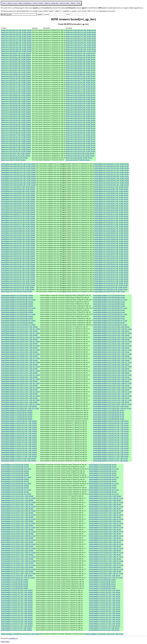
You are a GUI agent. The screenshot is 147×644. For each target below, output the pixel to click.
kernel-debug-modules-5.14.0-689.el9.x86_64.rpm (109, 419)
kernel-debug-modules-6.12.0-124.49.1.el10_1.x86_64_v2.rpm (112, 341)
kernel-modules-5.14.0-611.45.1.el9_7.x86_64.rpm (105, 596)
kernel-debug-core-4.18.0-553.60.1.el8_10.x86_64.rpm (111, 239)
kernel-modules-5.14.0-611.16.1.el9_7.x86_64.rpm (105, 622)
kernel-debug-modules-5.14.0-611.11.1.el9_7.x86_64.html (19, 456)
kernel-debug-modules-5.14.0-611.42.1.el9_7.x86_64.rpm (111, 429)
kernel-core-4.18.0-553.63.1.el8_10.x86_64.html (16, 101)
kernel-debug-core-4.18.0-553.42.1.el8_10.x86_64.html (18, 264)
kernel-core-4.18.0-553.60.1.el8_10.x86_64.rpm (80, 105)
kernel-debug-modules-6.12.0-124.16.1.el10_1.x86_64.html (19, 398)
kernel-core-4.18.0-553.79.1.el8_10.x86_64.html (16, 76)
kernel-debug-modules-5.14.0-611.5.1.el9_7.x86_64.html (19, 461)
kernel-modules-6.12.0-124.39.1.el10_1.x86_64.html (17, 529)
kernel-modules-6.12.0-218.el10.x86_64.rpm (103, 479)
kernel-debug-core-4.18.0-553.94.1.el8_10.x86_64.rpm (111, 189)
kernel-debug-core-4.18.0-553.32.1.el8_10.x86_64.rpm (111, 277)
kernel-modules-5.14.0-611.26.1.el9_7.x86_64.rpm (105, 615)
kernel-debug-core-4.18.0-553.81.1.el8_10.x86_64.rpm (111, 206)
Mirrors (73, 3)
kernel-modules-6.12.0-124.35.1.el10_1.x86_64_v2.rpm (106, 540)
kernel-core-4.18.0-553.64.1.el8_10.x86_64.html (16, 99)
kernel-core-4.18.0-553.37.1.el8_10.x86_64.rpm (80, 135)
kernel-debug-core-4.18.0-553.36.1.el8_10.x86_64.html (18, 271)
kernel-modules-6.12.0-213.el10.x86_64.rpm (103, 492)
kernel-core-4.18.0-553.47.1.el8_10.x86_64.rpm (80, 122)
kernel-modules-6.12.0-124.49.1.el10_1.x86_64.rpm (105, 509)
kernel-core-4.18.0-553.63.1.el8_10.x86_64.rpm (80, 101)
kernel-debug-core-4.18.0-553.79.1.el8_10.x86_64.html (18, 210)
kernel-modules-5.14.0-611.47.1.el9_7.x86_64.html (17, 594)
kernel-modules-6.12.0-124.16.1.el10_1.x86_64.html (17, 567)
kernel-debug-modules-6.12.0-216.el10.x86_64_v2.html (18, 321)
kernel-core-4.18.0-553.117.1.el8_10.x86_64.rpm (81, 36)
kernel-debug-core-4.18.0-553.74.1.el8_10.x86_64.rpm (111, 220)
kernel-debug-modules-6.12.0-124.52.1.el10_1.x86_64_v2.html (20, 337)
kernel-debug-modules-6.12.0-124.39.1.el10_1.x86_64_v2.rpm (112, 362)
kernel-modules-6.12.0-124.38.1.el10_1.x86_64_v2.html (18, 536)
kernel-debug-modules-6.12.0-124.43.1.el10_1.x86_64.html (19, 352)
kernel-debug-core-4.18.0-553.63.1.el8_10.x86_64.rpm (111, 235)
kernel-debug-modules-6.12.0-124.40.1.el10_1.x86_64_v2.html (20, 358)
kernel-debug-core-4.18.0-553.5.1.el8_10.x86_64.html (18, 289)
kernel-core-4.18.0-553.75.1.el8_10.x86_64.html (16, 85)
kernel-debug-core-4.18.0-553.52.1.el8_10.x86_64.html (18, 250)
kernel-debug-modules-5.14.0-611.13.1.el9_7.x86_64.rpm (111, 454)
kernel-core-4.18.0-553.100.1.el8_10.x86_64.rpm (81, 51)
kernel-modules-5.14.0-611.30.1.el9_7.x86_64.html (17, 611)
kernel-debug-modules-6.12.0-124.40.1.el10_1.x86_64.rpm (111, 356)
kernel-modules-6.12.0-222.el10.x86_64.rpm (103, 473)
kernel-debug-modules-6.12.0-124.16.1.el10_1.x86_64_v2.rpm (112, 400)
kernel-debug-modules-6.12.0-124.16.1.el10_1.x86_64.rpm (111, 398)
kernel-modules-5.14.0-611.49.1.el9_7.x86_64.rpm (105, 592)
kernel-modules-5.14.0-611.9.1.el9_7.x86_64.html (16, 628)
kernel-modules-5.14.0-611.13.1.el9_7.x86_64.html (17, 624)
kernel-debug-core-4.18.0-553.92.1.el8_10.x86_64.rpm (111, 191)
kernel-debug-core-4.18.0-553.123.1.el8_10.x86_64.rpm (112, 164)
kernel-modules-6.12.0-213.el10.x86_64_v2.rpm (104, 494)
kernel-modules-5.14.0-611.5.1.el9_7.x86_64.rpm (104, 630)
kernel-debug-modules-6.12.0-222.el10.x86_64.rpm (109, 304)
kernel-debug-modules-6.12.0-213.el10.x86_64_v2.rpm (110, 325)
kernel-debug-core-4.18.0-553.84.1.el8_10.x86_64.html (18, 199)
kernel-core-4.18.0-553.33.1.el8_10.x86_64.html (16, 141)
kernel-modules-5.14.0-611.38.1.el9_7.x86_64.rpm (105, 603)
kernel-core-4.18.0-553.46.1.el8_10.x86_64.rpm (80, 124)
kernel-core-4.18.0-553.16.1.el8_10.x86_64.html (16, 151)
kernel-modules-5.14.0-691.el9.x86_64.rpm (102, 586)
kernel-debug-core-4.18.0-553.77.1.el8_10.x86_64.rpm (111, 214)
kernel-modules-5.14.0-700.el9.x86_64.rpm (102, 580)
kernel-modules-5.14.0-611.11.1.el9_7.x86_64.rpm (105, 626)
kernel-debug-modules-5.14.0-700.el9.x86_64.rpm (109, 410)
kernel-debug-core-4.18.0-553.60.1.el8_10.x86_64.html (18, 239)
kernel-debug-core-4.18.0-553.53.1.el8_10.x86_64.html (18, 248)
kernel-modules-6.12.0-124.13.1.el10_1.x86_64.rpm (105, 571)
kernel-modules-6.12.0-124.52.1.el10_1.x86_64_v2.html (18, 506)
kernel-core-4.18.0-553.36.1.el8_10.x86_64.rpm (80, 137)
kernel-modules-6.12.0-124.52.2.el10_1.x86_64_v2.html (18, 502)
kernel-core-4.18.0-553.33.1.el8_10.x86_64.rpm (80, 141)
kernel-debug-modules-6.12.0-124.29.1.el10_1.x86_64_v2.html (20, 379)
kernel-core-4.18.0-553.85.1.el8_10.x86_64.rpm (80, 64)
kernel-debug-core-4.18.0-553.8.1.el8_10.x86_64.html (18, 287)
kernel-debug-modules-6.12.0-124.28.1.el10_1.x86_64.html (19, 381)
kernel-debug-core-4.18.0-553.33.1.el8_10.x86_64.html (18, 275)
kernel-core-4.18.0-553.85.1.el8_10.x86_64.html (16, 64)
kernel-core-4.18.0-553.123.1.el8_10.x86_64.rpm (81, 30)
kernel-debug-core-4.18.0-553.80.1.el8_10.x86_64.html (18, 208)
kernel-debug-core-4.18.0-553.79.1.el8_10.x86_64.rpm (111, 210)
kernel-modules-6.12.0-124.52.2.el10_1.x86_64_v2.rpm (106, 502)
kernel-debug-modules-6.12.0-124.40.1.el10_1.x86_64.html (19, 356)
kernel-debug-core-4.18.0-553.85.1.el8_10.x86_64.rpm (111, 197)
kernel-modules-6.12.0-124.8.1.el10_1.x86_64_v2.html (18, 578)
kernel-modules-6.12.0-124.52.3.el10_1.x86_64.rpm (105, 496)
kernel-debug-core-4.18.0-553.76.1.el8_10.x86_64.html (18, 216)
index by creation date (52, 3)
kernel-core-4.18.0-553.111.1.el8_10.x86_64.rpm (81, 41)
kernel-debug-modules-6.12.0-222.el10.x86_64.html (17, 304)
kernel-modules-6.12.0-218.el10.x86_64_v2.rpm (104, 483)
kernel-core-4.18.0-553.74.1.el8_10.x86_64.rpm (80, 87)
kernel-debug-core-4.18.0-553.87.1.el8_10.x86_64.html (18, 195)
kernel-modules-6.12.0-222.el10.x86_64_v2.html (16, 477)
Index (4, 3)
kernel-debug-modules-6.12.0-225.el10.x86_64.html (17, 295)
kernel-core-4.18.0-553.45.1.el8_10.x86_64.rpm (80, 126)
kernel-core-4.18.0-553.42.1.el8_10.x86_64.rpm (80, 131)
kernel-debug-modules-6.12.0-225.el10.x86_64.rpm (109, 295)
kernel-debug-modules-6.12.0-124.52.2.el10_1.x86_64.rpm (111, 331)
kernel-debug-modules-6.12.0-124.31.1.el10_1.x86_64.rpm (111, 373)
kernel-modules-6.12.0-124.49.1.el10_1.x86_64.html (17, 509)
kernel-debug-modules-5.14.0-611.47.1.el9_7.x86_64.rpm (111, 425)
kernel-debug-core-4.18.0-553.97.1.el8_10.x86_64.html (18, 187)
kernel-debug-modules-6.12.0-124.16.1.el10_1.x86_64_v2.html (20, 400)
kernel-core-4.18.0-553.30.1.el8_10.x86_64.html (16, 145)
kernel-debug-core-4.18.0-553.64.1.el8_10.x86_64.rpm (111, 233)
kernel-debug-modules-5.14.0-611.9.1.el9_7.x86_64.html (19, 459)
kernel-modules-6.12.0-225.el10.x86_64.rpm (103, 465)
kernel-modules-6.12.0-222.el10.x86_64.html (15, 473)
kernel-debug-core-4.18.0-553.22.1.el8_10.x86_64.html (18, 283)
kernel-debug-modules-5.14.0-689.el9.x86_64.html (17, 419)
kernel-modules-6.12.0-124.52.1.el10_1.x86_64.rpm (105, 504)
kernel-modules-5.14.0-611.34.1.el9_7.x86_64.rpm (105, 609)
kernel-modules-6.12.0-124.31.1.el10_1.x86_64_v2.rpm (106, 544)
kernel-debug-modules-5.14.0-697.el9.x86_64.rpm (109, 413)
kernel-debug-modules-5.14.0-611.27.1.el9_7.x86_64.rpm (111, 444)
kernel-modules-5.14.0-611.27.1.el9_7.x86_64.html (17, 613)
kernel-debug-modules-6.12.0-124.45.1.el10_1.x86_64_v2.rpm (112, 350)
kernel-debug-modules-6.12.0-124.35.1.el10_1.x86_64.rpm (111, 369)
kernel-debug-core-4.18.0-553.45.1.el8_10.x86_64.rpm (111, 260)
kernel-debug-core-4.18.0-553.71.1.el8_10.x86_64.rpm (111, 225)
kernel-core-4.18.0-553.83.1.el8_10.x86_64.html (16, 68)
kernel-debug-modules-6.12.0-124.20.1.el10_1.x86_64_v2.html (20, 396)
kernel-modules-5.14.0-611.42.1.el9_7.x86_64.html (17, 599)
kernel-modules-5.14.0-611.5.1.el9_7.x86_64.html (16, 630)
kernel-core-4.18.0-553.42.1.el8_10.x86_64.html (16, 131)
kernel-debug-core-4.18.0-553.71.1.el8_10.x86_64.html (18, 225)
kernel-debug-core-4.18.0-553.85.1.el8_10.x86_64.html (18, 197)
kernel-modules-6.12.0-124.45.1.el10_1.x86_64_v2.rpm (106, 519)
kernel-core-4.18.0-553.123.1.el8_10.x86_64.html (16, 30)
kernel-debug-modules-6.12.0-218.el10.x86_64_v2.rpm (110, 314)
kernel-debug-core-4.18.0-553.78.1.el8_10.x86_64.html (18, 212)
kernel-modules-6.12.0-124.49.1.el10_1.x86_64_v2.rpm (106, 511)
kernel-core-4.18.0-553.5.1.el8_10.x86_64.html (16, 156)
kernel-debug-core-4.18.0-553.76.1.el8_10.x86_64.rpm (111, 216)
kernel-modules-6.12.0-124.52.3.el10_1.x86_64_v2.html (18, 498)
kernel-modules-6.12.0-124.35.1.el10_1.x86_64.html (17, 538)
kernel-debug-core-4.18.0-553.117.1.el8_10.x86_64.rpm (112, 170)
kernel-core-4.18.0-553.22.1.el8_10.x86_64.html (16, 149)
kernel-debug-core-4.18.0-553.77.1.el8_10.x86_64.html (18, 214)
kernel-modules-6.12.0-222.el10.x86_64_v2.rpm (104, 477)
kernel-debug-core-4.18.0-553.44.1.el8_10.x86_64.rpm (111, 262)
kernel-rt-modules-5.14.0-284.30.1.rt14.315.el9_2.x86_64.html (20, 634)
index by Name (65, 3)
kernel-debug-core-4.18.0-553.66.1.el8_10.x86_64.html (18, 231)
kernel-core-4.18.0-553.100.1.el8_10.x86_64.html (16, 51)
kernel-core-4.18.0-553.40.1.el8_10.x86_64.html (16, 133)
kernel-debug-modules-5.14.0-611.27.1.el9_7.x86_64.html (19, 444)
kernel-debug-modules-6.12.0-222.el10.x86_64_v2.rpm (110, 308)
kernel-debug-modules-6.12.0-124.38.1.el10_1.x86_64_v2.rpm (112, 367)
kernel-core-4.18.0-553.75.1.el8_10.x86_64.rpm (80, 85)
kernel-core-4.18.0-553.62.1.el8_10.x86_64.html (16, 103)
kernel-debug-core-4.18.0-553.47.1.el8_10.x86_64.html (18, 256)
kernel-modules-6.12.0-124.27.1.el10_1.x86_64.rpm (105, 555)
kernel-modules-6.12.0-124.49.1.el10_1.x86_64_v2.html (18, 511)
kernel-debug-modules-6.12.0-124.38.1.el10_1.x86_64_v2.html (20, 367)
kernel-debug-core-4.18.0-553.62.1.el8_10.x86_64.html (18, 237)
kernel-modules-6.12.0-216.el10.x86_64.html (15, 486)
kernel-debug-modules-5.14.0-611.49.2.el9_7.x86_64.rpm (111, 421)
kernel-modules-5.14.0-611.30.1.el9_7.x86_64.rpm (105, 611)
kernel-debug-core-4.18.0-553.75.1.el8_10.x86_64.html (18, 218)
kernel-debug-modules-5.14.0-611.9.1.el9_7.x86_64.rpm (110, 459)
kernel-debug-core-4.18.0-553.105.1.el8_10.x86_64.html (18, 181)
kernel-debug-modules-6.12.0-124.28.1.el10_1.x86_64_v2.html (20, 383)
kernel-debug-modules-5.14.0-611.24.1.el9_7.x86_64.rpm (111, 448)
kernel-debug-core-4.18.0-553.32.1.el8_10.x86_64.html (18, 277)
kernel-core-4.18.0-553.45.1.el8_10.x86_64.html (16, 126)
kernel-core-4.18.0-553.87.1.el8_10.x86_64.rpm (80, 62)
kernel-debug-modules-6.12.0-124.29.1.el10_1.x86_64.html (19, 377)
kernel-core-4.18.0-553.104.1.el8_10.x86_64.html (16, 49)
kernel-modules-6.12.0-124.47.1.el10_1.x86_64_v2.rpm (106, 515)
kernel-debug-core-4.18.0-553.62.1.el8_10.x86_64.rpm (111, 237)
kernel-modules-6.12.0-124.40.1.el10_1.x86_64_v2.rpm (106, 527)
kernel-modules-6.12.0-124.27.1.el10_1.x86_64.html (17, 555)
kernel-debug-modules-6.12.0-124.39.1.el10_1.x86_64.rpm (111, 360)
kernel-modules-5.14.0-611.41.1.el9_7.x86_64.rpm (105, 601)
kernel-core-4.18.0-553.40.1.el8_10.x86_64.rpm (80, 133)
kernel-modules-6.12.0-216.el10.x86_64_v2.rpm (104, 490)
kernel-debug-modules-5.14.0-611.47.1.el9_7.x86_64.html (19, 425)
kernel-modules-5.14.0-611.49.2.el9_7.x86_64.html (17, 590)
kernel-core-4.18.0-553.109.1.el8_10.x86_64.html (16, 43)
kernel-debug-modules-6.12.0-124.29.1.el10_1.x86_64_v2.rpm (112, 379)
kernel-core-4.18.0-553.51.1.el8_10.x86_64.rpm (80, 118)
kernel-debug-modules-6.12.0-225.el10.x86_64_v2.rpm (110, 300)
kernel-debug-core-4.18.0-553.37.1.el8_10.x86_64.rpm (111, 268)
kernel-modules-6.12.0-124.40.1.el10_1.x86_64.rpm (105, 525)
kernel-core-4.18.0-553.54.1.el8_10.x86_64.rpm (80, 112)
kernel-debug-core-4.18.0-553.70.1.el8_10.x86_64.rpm (111, 227)
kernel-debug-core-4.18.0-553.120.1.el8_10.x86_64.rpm (112, 168)
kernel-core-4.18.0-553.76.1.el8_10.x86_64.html (16, 82)
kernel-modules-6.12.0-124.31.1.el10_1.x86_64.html (17, 542)
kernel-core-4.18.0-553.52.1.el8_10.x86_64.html (16, 116)
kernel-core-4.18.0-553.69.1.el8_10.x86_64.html (16, 95)
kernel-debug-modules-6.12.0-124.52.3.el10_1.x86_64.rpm (111, 327)
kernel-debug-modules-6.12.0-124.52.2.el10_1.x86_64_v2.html (20, 333)
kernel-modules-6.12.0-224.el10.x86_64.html (15, 471)
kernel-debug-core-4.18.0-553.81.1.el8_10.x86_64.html (18, 206)
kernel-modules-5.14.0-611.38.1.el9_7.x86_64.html (17, 603)
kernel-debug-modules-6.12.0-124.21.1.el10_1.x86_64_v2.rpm (112, 392)
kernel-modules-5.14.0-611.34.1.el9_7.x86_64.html (17, 609)
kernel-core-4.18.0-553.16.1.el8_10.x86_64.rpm (80, 151)
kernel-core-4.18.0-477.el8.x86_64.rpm (78, 160)
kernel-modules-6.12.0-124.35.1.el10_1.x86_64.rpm (105, 538)
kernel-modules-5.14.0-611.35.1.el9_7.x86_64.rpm (105, 607)
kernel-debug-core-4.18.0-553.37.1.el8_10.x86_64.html (18, 268)
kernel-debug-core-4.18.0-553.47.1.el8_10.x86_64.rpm (111, 256)
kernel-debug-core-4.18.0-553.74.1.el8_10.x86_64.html (18, 220)
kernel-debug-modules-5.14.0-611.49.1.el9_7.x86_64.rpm (111, 423)
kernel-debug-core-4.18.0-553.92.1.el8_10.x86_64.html (18, 191)
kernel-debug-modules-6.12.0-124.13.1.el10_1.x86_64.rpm (111, 402)
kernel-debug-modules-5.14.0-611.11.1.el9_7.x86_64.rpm (111, 456)
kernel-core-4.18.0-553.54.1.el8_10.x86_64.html (16, 112)
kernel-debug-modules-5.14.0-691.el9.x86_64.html (17, 417)
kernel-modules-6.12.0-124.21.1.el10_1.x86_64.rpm (105, 559)
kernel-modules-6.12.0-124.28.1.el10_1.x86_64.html (17, 550)
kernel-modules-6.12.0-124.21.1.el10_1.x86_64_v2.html (18, 561)
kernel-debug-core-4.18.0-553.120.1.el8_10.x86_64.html (18, 168)
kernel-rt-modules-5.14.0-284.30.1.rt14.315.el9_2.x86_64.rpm (104, 634)
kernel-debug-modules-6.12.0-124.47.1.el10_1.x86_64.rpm (111, 344)
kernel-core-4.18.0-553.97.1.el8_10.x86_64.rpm (80, 53)
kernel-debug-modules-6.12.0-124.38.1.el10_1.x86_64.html (19, 364)
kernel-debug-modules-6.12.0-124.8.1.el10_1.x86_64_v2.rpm (112, 408)
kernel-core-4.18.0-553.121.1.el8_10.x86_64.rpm (81, 32)
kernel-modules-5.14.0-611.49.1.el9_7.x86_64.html (17, 592)
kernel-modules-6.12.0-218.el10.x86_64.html (15, 479)
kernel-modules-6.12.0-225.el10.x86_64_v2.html (16, 469)
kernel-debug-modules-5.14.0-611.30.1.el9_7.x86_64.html (19, 442)
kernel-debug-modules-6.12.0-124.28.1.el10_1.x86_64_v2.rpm (112, 383)
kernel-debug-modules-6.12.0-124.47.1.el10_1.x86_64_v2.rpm (112, 346)
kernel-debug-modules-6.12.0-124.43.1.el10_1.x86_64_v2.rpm (112, 354)
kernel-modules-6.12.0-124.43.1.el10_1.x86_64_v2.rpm (106, 523)
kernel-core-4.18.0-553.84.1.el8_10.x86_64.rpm (80, 66)
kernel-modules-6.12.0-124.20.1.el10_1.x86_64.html (17, 563)
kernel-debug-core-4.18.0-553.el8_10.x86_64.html (17, 291)
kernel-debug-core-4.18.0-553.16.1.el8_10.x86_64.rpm (111, 285)
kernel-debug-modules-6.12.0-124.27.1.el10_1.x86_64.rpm (111, 385)
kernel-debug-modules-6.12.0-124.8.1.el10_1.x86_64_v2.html (20, 408)
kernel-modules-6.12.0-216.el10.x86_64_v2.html (16, 490)
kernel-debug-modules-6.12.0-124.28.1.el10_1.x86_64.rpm (111, 381)
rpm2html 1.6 (13, 638)
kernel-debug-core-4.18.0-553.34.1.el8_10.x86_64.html (18, 273)
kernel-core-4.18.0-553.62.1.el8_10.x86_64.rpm (80, 103)
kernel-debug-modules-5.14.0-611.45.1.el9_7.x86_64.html (19, 427)
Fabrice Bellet (5, 642)
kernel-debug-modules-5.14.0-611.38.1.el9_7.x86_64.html (19, 433)
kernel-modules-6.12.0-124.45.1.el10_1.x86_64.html (17, 517)
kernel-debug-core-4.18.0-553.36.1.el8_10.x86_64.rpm (111, 271)
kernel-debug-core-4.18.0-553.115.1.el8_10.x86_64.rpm (112, 172)
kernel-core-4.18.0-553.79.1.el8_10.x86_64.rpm (80, 76)
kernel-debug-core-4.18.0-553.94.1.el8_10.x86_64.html (18, 189)
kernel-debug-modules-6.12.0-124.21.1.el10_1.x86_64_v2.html (20, 392)
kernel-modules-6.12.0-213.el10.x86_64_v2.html (16, 494)
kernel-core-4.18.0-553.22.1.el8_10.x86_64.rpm (80, 149)
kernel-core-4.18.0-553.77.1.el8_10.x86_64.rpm (80, 80)
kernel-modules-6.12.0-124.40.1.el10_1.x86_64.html (17, 525)
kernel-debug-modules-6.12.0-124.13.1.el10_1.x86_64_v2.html (20, 404)
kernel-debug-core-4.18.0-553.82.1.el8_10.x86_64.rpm (111, 204)
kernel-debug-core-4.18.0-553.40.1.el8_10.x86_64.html (18, 266)
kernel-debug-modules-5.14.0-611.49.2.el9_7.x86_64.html (19, 421)
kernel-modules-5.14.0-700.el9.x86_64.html (15, 580)
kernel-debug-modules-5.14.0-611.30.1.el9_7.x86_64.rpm (111, 442)
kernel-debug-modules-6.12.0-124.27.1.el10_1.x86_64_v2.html (20, 387)
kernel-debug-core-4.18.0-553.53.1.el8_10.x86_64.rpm (111, 248)
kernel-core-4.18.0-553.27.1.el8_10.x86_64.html (16, 147)
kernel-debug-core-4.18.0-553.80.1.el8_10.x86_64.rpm (111, 208)
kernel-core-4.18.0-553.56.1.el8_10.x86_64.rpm (80, 110)
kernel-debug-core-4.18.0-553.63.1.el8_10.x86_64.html (18, 235)
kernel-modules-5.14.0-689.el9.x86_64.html (15, 588)
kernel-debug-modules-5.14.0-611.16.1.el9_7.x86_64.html (19, 452)
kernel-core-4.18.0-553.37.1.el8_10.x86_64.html (16, 135)
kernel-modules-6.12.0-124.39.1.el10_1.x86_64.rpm (105, 529)
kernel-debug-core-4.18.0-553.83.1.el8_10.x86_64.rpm (111, 201)
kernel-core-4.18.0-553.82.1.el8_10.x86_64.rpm (80, 70)
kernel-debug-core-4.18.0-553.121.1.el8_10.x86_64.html (18, 166)
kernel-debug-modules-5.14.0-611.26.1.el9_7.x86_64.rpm (111, 446)
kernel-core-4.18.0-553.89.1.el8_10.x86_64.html (16, 59)
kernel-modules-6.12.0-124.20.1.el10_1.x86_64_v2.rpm (106, 565)
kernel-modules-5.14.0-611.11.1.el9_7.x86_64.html (17, 626)
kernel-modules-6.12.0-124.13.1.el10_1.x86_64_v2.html (18, 573)
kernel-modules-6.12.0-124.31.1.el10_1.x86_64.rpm (105, 542)
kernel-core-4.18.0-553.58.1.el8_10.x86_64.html (16, 108)
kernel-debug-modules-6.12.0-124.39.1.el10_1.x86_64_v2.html (20, 362)
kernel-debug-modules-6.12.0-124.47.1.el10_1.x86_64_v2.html (20, 346)
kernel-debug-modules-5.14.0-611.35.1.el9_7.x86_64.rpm (111, 438)
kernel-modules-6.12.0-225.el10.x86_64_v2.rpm (104, 469)
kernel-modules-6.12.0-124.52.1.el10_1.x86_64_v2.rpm (106, 506)
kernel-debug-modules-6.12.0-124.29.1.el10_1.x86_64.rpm (111, 377)
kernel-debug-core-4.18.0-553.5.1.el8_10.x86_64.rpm (111, 289)
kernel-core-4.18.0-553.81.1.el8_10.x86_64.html (16, 72)
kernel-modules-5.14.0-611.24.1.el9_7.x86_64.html (17, 617)
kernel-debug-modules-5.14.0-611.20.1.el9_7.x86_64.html (19, 450)
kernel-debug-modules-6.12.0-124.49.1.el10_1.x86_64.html (19, 339)
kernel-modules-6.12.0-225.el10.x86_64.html (15, 465)
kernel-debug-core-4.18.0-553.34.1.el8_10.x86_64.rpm (111, 273)
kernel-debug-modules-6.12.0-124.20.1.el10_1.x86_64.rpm (111, 394)
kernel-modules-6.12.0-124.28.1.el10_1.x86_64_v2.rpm (106, 552)
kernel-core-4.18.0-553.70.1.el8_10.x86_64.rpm (80, 93)
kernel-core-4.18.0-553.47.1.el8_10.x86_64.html (16, 122)
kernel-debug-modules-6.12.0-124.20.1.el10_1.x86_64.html (19, 394)
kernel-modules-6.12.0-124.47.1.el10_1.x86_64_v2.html (18, 515)
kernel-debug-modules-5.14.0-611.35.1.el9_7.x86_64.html (19, 438)
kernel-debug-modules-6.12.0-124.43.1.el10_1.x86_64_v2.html (20, 354)
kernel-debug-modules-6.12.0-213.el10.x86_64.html (17, 323)
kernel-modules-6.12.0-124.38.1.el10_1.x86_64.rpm (105, 534)
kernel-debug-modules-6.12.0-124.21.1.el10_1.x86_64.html (19, 390)
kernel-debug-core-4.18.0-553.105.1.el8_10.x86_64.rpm (112, 181)
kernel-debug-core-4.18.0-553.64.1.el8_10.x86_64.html (18, 233)
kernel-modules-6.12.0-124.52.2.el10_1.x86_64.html (17, 500)
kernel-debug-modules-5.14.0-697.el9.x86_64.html (17, 413)
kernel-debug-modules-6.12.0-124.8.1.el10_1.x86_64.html (19, 406)
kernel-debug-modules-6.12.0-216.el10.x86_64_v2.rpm (110, 321)
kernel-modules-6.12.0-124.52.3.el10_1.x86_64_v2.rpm (106, 498)
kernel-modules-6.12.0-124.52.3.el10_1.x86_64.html (17, 496)
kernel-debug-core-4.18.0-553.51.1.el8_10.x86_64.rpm (111, 252)
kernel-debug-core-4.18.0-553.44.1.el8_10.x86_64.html (18, 262)
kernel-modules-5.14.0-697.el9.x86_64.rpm (102, 582)
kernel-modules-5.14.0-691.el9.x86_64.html (15, 586)
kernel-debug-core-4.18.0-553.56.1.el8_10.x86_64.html (18, 243)
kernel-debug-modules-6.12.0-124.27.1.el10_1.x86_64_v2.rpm (112, 387)
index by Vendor (38, 3)
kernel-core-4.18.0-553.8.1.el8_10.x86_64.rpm (80, 154)
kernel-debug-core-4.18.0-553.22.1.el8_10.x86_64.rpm (111, 283)
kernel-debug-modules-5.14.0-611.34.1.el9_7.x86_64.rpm (111, 440)
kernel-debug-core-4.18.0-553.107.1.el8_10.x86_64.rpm (112, 178)
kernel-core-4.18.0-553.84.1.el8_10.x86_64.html (16, 66)
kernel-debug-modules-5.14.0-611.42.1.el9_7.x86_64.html (19, 429)
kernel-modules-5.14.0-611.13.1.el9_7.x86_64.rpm (105, 624)
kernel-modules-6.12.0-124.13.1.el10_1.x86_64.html (17, 571)
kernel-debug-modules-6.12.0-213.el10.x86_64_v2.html (18, 325)
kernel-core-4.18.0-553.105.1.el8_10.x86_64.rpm (81, 47)
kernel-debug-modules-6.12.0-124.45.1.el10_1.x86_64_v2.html (20, 350)
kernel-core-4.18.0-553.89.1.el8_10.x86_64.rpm (80, 59)
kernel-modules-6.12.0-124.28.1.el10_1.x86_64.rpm (105, 550)
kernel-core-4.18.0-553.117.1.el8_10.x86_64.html (16, 36)
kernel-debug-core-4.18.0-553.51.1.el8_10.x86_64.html (18, 252)
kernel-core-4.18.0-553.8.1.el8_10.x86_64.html (16, 154)
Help (79, 3)
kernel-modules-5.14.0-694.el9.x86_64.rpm (102, 584)
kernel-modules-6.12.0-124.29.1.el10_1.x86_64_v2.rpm (106, 548)
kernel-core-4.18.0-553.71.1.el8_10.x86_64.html (16, 91)
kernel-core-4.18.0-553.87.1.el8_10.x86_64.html (16, 62)
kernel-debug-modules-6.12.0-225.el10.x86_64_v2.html (18, 300)
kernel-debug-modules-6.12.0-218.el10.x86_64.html (17, 310)
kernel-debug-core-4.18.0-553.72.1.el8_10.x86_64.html (18, 222)
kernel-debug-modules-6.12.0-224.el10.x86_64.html (17, 302)
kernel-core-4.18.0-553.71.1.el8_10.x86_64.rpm (80, 91)
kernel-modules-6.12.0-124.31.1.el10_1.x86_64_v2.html (18, 544)
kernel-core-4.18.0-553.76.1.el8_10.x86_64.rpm (80, 82)
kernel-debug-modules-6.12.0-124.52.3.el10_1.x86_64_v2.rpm (112, 329)
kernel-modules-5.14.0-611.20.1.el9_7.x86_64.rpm (105, 619)
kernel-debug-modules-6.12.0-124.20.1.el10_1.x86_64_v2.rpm (112, 396)
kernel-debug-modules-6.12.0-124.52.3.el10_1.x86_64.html (19, 327)
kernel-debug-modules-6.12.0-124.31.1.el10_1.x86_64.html (19, 373)
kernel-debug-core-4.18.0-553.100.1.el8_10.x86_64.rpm (112, 185)
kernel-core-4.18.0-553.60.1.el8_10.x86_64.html (16, 105)
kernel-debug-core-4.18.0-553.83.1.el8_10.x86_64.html (18, 201)
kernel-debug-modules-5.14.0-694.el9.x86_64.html (17, 415)
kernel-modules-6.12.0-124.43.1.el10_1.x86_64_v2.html (18, 523)
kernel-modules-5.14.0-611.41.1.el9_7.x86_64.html (17, 601)
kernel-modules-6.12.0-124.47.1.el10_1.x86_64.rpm (105, 513)
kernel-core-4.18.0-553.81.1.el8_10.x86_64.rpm (80, 72)
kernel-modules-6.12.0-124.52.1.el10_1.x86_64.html (17, 504)
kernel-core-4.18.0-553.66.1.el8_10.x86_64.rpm (80, 97)
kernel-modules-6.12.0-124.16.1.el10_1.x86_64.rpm (105, 567)
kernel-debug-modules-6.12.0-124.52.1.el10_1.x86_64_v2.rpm (112, 337)
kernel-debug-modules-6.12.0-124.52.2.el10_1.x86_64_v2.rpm (112, 333)
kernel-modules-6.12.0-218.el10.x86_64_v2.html (16, 483)
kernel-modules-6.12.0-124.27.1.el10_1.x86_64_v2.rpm (106, 557)
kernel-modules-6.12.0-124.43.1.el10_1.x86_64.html (17, 521)
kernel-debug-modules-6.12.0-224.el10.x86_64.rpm (109, 302)
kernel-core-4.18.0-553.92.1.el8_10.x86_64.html (16, 57)
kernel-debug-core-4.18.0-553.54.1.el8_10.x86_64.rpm (111, 245)
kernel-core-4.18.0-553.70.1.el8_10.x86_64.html (16, 93)
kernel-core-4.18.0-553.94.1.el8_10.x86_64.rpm (80, 55)
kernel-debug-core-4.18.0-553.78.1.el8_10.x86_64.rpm (111, 212)
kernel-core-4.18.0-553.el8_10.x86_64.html (14, 158)
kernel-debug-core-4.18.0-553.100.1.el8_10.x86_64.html (18, 185)
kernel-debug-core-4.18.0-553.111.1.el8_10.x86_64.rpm (112, 174)
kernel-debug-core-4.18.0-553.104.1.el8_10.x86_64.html (18, 183)
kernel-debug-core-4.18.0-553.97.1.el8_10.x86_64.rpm (111, 187)
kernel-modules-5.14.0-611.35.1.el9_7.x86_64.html (17, 607)
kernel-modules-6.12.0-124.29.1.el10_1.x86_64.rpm (105, 546)
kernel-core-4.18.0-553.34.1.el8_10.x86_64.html (16, 139)
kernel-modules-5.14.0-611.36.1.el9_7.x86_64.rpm (105, 605)
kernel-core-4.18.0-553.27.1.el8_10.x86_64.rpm (80, 147)
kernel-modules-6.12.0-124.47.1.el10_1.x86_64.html (17, 513)
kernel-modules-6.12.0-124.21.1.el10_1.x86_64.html (17, 559)
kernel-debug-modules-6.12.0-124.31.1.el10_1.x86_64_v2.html (20, 375)
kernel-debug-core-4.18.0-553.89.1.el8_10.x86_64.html (18, 193)
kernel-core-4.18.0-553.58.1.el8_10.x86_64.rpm (80, 108)
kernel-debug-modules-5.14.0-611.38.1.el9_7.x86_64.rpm (111, 433)
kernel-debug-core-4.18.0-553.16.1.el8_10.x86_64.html (18, 285)
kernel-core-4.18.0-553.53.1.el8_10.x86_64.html (16, 114)
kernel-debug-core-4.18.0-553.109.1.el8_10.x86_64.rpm (112, 176)
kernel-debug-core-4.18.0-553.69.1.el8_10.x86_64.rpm (111, 229)
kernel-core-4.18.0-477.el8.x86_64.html (13, 160)
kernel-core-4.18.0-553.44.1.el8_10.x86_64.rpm (80, 128)
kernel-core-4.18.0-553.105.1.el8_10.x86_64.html (16, 47)
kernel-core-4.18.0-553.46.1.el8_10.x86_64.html (16, 124)
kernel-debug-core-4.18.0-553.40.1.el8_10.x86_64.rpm (111, 266)
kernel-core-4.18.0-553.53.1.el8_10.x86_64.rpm (80, 114)
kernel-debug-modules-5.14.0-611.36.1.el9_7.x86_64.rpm (111, 436)
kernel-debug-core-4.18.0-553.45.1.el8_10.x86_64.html (18, 260)
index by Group (12, 3)
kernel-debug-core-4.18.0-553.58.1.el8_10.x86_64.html (18, 241)
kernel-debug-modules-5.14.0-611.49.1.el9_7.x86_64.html (19, 423)
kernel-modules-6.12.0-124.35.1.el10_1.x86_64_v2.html (18, 540)
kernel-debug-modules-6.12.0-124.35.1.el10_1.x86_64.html (19, 369)
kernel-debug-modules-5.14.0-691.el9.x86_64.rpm (109, 417)
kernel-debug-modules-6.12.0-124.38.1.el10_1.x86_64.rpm (111, 364)
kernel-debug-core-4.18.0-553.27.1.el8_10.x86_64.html (18, 281)
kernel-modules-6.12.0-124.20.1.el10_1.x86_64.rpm (105, 563)
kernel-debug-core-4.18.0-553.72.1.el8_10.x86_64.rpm (111, 222)
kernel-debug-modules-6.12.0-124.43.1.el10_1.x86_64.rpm (111, 352)
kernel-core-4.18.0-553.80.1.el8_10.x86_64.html (16, 74)
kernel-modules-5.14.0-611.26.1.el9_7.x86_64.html (17, 615)
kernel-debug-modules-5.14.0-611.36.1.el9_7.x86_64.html (19, 436)
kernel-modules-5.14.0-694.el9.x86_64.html (15, 584)
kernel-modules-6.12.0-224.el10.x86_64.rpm (103, 471)
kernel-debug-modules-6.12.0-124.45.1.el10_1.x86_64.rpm (111, 348)
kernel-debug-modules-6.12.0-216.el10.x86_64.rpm (109, 316)
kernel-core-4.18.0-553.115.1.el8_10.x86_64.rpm (81, 39)
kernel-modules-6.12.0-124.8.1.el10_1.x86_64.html (17, 576)
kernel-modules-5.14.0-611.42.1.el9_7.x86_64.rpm (105, 599)
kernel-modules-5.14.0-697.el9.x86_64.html (15, 582)
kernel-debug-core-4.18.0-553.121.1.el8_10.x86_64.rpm (112, 166)
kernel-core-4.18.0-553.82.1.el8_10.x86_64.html (16, 70)
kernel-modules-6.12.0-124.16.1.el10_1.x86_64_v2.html (18, 569)
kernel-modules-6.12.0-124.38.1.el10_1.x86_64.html (17, 534)
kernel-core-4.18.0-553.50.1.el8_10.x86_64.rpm (80, 120)
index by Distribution (25, 3)
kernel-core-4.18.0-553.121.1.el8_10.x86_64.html (16, 32)
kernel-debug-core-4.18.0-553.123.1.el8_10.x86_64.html (18, 164)
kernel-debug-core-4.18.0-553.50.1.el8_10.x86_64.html (18, 254)
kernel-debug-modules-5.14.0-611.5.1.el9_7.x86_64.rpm (110, 461)
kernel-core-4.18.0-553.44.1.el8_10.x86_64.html (16, 128)
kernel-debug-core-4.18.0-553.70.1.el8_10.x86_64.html (18, 227)
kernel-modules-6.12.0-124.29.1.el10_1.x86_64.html (17, 546)
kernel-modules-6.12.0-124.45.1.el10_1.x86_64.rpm (105, 517)
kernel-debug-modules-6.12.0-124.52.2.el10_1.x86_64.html (19, 331)
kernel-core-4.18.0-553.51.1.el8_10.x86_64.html (16, 118)
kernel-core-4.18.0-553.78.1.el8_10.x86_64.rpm (80, 78)
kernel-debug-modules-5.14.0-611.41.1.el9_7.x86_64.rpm (111, 431)
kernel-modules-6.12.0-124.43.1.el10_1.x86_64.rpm (105, 521)
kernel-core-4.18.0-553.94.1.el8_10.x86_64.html (16, 55)
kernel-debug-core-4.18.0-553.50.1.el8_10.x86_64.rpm (111, 254)
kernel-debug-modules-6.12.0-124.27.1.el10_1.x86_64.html (19, 385)
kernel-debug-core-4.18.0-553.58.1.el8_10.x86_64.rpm (111, 241)
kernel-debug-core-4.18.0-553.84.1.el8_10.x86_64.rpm (111, 199)
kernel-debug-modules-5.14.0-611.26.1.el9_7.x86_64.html (19, 446)
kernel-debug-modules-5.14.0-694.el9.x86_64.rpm (109, 415)
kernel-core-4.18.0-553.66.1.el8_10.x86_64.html (16, 97)
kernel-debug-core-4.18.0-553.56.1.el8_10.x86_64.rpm (111, 243)
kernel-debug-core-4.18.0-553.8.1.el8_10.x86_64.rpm (111, 287)
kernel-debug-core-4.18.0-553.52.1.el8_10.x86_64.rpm (111, 250)
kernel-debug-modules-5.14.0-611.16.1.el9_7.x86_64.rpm (111, 452)
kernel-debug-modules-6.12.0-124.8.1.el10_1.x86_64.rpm (111, 406)
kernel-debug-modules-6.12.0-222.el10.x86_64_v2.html (18, 308)
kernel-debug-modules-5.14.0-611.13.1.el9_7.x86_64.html (19, 454)
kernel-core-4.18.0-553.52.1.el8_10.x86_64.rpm (80, 116)
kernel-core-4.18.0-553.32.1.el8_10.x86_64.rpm (80, 143)
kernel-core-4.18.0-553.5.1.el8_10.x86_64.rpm (80, 156)
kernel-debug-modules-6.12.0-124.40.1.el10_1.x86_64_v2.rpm (112, 358)
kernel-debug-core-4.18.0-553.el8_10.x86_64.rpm (110, 291)
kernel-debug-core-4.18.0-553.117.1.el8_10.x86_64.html (18, 170)
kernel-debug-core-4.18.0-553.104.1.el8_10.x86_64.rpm (112, 183)
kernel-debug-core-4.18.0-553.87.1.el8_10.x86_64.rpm (111, 195)
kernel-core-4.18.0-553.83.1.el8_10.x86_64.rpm (80, 68)
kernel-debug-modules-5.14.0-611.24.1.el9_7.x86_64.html (19, 448)
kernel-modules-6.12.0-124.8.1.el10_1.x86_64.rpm (105, 576)
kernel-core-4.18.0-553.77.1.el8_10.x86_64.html (16, 80)
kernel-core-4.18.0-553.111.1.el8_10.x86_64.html (16, 41)
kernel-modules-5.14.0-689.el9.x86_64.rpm (102, 588)
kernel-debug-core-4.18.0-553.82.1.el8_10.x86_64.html (18, 204)
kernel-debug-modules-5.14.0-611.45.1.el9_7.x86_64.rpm (111, 427)
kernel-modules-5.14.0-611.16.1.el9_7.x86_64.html (17, 622)
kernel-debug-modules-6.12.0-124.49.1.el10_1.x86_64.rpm (111, 339)
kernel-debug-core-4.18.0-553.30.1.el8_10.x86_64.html (18, 279)
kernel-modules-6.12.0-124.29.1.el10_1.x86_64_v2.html (18, 548)
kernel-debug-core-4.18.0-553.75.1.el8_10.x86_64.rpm (111, 218)
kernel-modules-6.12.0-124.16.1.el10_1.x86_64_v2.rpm (106, 569)
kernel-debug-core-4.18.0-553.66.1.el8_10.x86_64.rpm (111, 231)
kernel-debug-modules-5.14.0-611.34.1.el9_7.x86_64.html (19, 440)
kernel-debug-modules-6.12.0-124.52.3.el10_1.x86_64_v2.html (20, 329)
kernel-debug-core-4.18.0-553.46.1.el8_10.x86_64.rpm (111, 258)
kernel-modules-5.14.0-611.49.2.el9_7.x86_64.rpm (105, 590)
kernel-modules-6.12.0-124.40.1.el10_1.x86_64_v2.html (18, 527)
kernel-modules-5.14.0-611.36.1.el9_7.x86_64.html (17, 605)
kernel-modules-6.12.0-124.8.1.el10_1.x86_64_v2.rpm (106, 578)
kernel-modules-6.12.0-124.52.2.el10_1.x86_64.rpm (105, 500)
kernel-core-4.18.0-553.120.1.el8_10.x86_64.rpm (81, 34)
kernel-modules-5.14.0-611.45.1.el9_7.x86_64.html (17, 596)
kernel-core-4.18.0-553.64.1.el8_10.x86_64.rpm (80, 99)
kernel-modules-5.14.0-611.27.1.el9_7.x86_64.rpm (105, 613)
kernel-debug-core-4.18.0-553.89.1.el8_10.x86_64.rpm (111, 193)
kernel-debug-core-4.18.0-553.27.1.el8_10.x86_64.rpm (111, 281)
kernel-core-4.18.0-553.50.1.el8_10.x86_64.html (16, 120)
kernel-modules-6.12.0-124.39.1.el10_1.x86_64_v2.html (18, 532)
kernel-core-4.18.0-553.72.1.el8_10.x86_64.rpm (80, 89)
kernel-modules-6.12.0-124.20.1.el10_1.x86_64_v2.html (18, 565)
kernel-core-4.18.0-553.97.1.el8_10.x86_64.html (16, 53)
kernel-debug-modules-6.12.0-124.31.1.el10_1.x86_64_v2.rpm (112, 375)
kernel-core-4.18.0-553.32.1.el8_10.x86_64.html (16, 143)
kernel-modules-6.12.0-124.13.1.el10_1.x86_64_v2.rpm (106, 573)
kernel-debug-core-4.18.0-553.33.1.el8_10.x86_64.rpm (111, 275)
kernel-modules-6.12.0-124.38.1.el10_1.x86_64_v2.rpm (106, 536)
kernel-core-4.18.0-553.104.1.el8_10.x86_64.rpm (81, 49)
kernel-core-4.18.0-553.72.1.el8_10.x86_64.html (16, 89)
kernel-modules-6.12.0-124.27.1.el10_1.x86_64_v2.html (18, 557)
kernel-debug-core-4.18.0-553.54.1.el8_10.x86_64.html (18, 245)
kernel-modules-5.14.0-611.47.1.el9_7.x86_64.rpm (105, 594)
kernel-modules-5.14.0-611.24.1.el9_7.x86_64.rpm (105, 617)
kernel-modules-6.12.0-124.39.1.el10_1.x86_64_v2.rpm (106, 532)
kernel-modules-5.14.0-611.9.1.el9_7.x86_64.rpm (104, 628)
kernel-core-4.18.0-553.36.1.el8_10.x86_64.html (16, 137)
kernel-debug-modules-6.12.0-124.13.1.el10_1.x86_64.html (19, 402)
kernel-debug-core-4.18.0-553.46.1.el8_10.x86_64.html (18, 258)
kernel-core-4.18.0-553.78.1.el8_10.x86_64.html (16, 78)
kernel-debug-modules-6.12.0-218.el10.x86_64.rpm (109, 310)
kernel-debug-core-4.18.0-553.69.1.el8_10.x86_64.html (18, 229)
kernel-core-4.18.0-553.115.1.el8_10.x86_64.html (16, 39)
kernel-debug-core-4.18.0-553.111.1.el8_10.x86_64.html (18, 174)
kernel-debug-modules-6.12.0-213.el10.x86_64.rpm (109, 323)
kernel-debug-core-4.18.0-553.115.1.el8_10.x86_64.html (18, 172)
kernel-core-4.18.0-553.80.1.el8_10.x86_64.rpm (80, 74)
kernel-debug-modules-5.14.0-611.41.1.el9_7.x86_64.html (19, 431)
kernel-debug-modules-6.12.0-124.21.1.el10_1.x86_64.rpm (111, 390)
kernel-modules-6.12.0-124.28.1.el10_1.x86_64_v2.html (18, 552)
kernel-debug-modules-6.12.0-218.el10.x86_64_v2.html (18, 314)
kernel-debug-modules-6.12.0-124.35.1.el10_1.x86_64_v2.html (20, 371)
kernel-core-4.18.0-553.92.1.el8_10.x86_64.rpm (80, 57)
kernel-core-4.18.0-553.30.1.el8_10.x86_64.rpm (80, 145)
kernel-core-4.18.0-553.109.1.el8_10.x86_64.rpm (81, 43)
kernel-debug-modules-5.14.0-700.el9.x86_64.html (17, 410)
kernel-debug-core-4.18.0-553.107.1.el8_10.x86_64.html (18, 178)
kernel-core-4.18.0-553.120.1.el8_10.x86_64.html (16, 34)
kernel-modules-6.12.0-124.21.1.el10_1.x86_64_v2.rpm (106, 561)
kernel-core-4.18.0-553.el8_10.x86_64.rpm (79, 158)
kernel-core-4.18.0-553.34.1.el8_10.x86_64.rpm (80, 139)
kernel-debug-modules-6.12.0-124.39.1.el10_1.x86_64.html (19, 360)
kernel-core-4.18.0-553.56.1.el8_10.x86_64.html (16, 110)
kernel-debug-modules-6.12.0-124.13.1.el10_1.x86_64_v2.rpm (112, 404)
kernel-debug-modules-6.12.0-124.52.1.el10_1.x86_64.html (19, 335)
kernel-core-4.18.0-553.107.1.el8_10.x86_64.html (16, 45)
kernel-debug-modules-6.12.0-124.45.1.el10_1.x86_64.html (19, 348)
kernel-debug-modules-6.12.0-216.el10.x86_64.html (17, 316)
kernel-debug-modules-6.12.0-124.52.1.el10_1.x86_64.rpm (111, 335)
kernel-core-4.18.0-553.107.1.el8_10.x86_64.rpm (81, 45)
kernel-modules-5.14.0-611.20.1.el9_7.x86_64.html (17, 619)
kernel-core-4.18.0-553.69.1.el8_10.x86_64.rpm (80, 95)
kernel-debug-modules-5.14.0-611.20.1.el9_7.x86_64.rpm (111, 450)
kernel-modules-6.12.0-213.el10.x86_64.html (15, 492)
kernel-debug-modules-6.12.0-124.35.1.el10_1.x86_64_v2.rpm (112, 371)
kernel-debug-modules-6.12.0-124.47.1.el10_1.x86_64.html (19, 344)
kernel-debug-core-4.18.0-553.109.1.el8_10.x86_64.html (18, 176)
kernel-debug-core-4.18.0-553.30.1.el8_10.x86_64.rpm (111, 279)
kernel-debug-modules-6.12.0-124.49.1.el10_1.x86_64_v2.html (20, 341)
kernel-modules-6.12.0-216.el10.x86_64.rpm (103, 486)
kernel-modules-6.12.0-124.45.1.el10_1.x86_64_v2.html (18, 519)
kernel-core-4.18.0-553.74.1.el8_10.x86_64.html (16, 87)
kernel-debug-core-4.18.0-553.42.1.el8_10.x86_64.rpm (111, 264)
